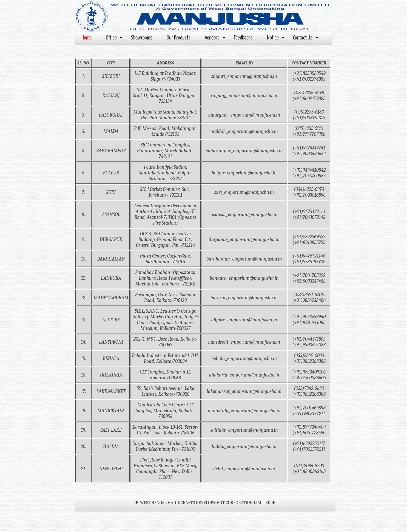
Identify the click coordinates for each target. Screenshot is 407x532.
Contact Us (305, 37)
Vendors (215, 37)
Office (114, 37)
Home (86, 37)
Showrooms (142, 37)
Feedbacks (243, 37)
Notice (276, 37)
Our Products (179, 37)
